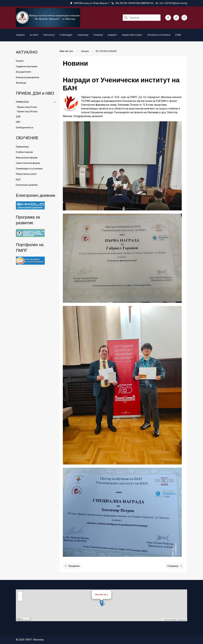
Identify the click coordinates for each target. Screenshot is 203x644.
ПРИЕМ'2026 (36, 102)
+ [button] (20, 594)
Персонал (49, 35)
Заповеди (21, 83)
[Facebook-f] (168, 18)
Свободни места (25, 127)
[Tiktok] (176, 18)
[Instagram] (184, 18)
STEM (178, 35)
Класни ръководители (28, 77)
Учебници (83, 35)
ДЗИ (18, 117)
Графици (98, 35)
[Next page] (175, 566)
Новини (20, 35)
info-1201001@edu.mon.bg (171, 3)
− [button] (20, 598)
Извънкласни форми (27, 158)
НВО (18, 122)
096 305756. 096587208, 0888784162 (133, 3)
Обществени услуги (26, 174)
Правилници (22, 147)
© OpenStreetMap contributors (175, 620)
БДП (18, 180)
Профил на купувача (159, 35)
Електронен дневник (27, 185)
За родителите (23, 72)
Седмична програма (27, 66)
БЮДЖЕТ (112, 35)
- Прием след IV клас (26, 107)
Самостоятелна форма (28, 163)
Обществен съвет (132, 35)
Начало (20, 61)
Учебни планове (24, 152)
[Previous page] (72, 566)
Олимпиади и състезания (29, 169)
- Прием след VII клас (27, 111)
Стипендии (66, 35)
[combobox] (142, 18)
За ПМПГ (34, 35)
